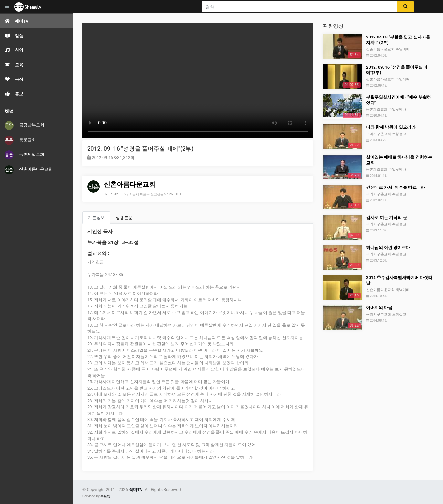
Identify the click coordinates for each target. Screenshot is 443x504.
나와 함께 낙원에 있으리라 (391, 127)
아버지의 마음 (379, 308)
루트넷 (105, 496)
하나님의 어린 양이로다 (388, 247)
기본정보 (96, 217)
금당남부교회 (24, 125)
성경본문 (124, 217)
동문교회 (20, 140)
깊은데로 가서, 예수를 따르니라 (396, 187)
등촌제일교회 (24, 155)
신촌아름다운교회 (29, 170)
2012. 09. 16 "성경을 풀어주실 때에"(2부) (140, 149)
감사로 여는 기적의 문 (387, 217)
